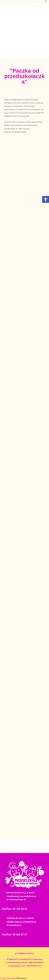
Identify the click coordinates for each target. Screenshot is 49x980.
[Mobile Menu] (46, 1)
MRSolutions (22, 978)
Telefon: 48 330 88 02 (14, 909)
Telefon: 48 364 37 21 (14, 934)
